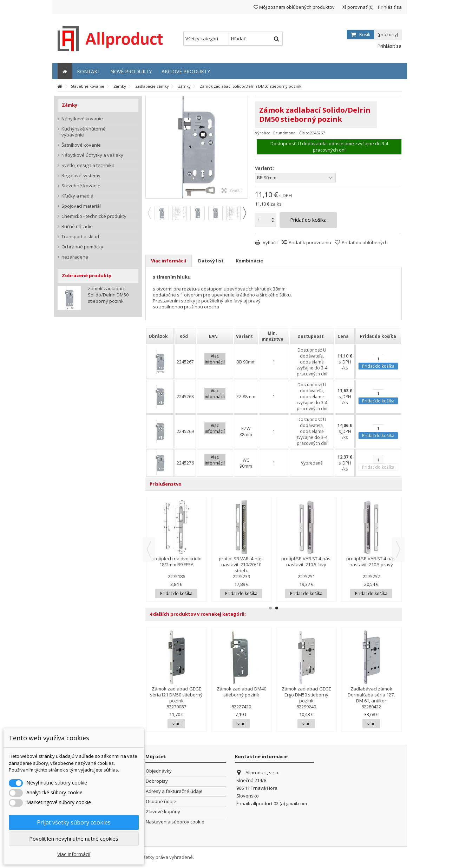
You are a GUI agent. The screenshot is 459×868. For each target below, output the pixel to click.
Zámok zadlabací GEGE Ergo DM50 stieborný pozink (306, 695)
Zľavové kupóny (163, 812)
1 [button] (270, 608)
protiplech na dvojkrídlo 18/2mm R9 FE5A (176, 562)
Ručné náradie (77, 226)
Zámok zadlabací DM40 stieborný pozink (241, 692)
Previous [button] (149, 213)
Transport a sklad (80, 237)
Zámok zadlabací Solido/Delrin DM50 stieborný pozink (108, 295)
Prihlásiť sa (389, 7)
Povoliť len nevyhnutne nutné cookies (74, 839)
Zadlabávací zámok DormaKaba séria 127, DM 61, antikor (371, 695)
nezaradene (75, 257)
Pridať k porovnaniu (310, 242)
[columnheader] (160, 336)
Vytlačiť (270, 242)
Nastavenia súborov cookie (175, 822)
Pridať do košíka (378, 366)
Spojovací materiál (81, 206)
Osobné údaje (161, 802)
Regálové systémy (81, 176)
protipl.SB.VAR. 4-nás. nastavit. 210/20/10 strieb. (241, 565)
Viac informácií (169, 261)
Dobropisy (157, 781)
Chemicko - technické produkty (94, 216)
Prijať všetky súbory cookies (74, 822)
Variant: (265, 168)
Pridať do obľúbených (365, 242)
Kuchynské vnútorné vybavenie (84, 132)
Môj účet (156, 756)
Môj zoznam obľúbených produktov (294, 7)
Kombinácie (249, 261)
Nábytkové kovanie (82, 119)
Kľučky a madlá (77, 196)
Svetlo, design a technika (88, 165)
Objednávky (159, 771)
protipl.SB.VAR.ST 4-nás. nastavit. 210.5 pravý (371, 562)
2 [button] (277, 608)
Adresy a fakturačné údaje (174, 791)
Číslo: (304, 133)
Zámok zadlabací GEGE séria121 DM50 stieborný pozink (176, 695)
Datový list (211, 261)
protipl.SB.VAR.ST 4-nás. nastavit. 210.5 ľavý (306, 562)
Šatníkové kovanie (81, 145)
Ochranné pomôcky (82, 247)
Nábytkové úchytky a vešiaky (92, 155)
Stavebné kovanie (81, 186)
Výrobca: (263, 133)
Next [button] (244, 213)
